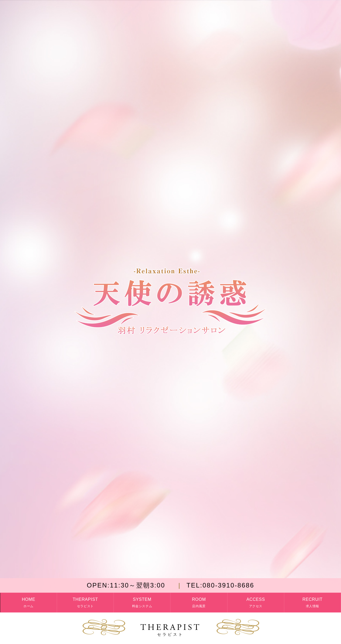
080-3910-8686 (220, 585)
